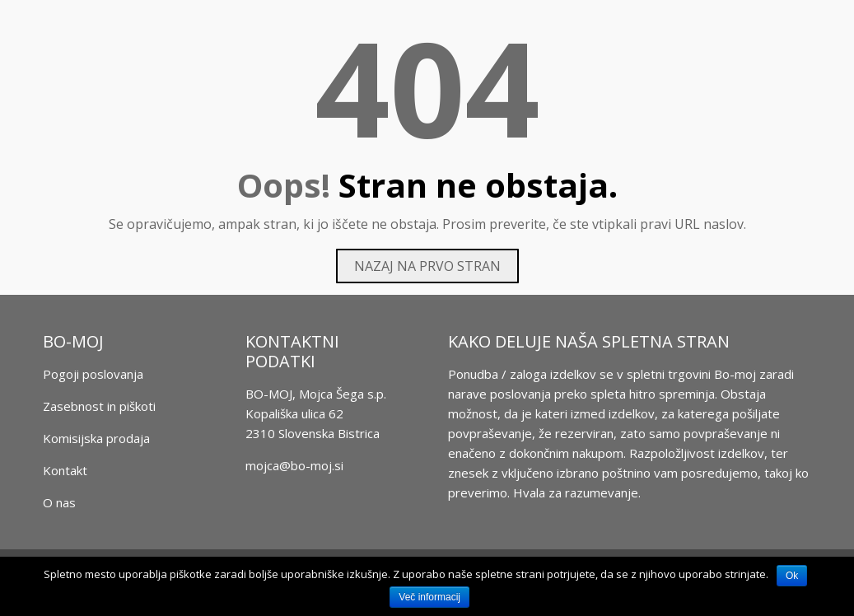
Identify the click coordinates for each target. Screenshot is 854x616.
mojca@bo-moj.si (294, 465)
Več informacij (429, 597)
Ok (792, 576)
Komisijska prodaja (96, 438)
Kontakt (65, 470)
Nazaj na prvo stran (427, 266)
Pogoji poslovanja (93, 374)
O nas (59, 502)
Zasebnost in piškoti (99, 406)
